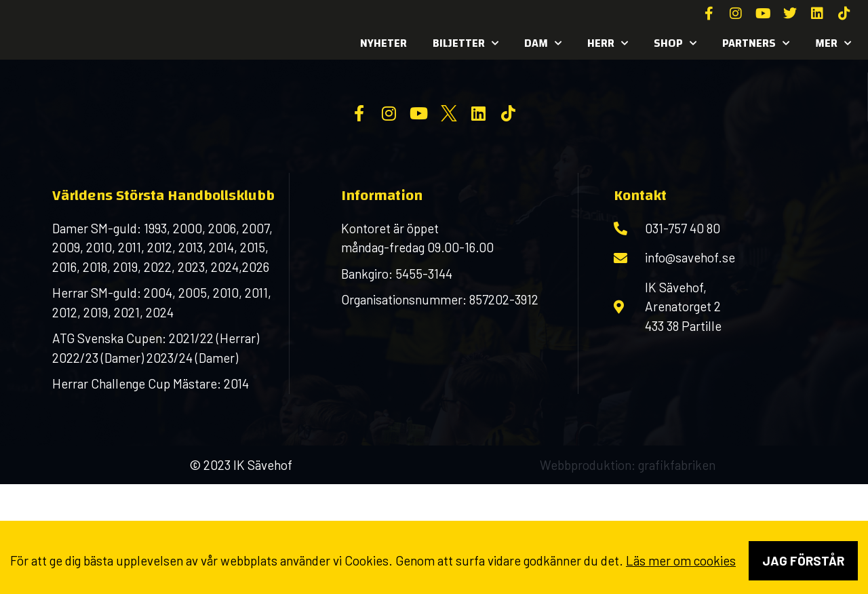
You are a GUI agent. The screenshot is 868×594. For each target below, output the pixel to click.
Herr (608, 43)
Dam (543, 43)
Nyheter (383, 43)
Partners (756, 43)
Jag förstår (803, 560)
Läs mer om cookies (681, 560)
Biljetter (466, 43)
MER (833, 43)
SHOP (675, 43)
